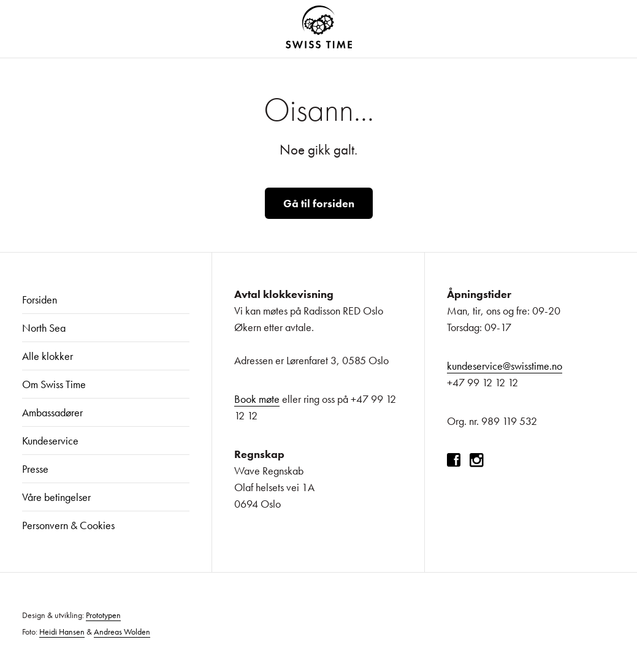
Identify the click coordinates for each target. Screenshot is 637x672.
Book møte (257, 399)
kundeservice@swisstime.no (505, 366)
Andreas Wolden (122, 632)
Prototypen (103, 615)
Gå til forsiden (319, 203)
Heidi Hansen (62, 632)
